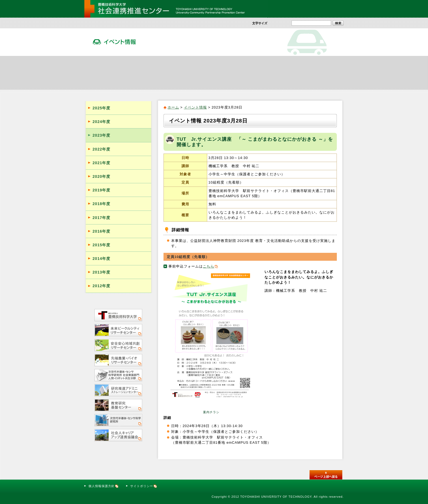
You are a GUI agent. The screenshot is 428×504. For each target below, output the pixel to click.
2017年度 (101, 218)
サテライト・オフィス (322, 73)
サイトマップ (301, 9)
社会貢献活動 (150, 73)
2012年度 (101, 286)
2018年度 (101, 204)
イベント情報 (236, 73)
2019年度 (101, 190)
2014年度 (101, 259)
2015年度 (101, 245)
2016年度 (101, 231)
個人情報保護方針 (104, 486)
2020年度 (101, 176)
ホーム (173, 107)
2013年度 (101, 272)
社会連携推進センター (106, 73)
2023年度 (101, 135)
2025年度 (101, 108)
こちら (209, 266)
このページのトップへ (326, 475)
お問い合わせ (329, 9)
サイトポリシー (144, 486)
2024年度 (101, 122)
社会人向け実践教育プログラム (193, 73)
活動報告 (279, 73)
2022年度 (101, 149)
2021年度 (101, 163)
